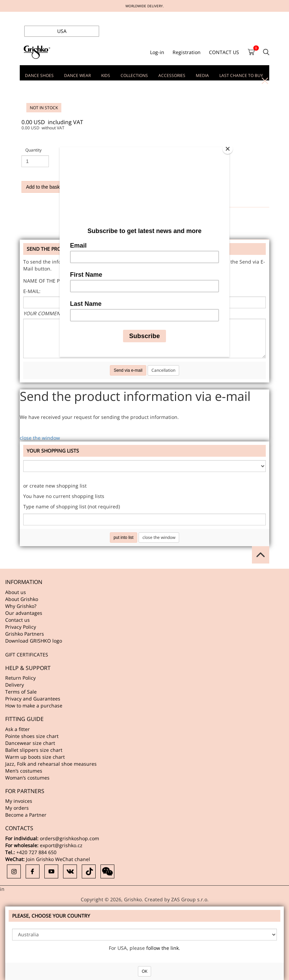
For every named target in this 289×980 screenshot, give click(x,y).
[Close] (228, 149)
